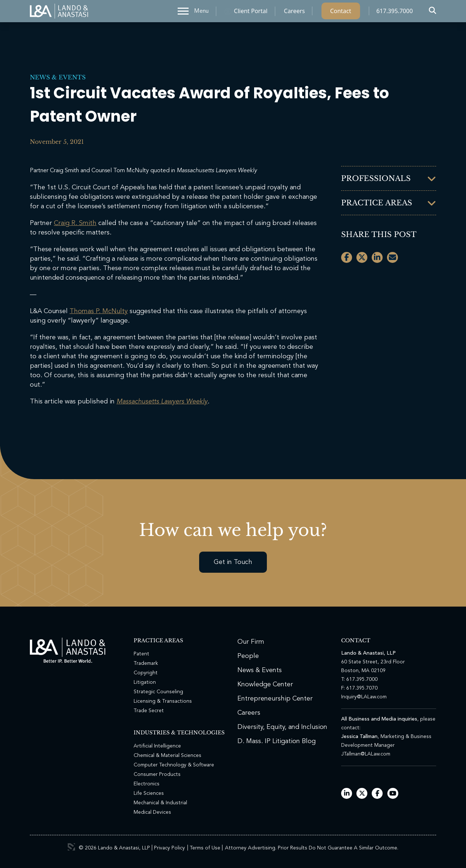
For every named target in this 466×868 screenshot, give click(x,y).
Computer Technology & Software (174, 765)
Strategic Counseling (158, 692)
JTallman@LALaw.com (366, 754)
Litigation (145, 682)
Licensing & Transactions (163, 701)
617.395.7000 (395, 13)
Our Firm (251, 642)
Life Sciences (149, 793)
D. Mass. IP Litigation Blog (277, 741)
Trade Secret (149, 711)
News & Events (58, 77)
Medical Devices (152, 812)
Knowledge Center (265, 684)
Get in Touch (233, 562)
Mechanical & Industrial (160, 803)
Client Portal (251, 13)
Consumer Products (157, 774)
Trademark (146, 663)
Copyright (146, 673)
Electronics (147, 784)
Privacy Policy (169, 848)
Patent (141, 654)
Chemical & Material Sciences (167, 755)
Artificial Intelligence (157, 746)
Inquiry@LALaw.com (364, 697)
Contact (341, 13)
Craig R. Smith (75, 223)
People (248, 656)
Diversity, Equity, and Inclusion (282, 727)
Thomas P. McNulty (99, 311)
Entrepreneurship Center (275, 699)
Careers (295, 13)
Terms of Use (205, 848)
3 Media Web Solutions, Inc (71, 847)
